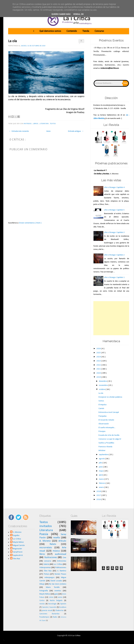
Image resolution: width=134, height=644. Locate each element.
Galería (46, 564)
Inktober (102, 451)
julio (101, 463)
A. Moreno (17, 532)
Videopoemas (45, 568)
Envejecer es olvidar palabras (110, 397)
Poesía (44, 534)
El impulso (103, 405)
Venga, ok (78, 14)
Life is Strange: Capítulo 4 (114, 187)
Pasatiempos (44, 617)
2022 (99, 365)
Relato (53, 544)
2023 (99, 361)
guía (56, 594)
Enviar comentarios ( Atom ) (30, 223)
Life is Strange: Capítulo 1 (114, 277)
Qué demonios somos (50, 31)
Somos (101, 401)
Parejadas (103, 416)
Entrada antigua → (76, 131)
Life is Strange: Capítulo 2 (114, 255)
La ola (13, 41)
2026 (99, 349)
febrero (102, 483)
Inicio (49, 131)
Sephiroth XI (18, 555)
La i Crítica (17, 539)
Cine (64, 558)
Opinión (63, 604)
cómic (51, 597)
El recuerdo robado (106, 420)
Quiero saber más (61, 14)
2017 (99, 495)
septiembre (104, 455)
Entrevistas (62, 561)
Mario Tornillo (53, 587)
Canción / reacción (49, 607)
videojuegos (49, 578)
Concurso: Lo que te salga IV (110, 439)
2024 (99, 357)
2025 (99, 353)
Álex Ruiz (17, 559)
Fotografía (44, 591)
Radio (55, 617)
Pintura (47, 574)
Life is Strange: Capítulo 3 (114, 232)
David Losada (56, 581)
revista (42, 604)
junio (101, 467)
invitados (28, 124)
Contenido (72, 31)
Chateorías (59, 611)
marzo (102, 479)
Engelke (16, 536)
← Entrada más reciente (19, 131)
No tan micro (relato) (58, 584)
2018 (99, 491)
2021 (99, 369)
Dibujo (42, 584)
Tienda (86, 31)
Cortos (42, 601)
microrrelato (46, 548)
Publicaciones (61, 568)
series (60, 597)
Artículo (62, 541)
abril (101, 475)
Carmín (101, 409)
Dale (126, 83)
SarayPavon (18, 552)
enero (102, 487)
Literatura (44, 124)
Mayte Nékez (18, 542)
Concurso (99, 31)
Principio (102, 431)
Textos (53, 124)
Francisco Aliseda (105, 447)
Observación (104, 424)
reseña (56, 538)
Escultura (63, 607)
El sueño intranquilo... (107, 428)
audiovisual (61, 554)
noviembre (104, 385)
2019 (99, 377)
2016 (99, 500)
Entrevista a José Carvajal (109, 412)
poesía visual (47, 611)
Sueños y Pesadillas (106, 443)
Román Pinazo (60, 574)
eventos (58, 591)
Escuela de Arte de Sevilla (109, 435)
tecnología (52, 604)
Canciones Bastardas (49, 614)
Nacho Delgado (56, 601)
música (56, 551)
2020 (99, 373)
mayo (101, 471)
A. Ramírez (62, 571)
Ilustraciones (51, 557)
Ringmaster (17, 549)
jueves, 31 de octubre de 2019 (33, 46)
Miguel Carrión (19, 545)
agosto (102, 459)
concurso (48, 561)
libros (36, 124)
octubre (102, 389)
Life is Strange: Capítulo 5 (114, 210)
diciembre (103, 381)
